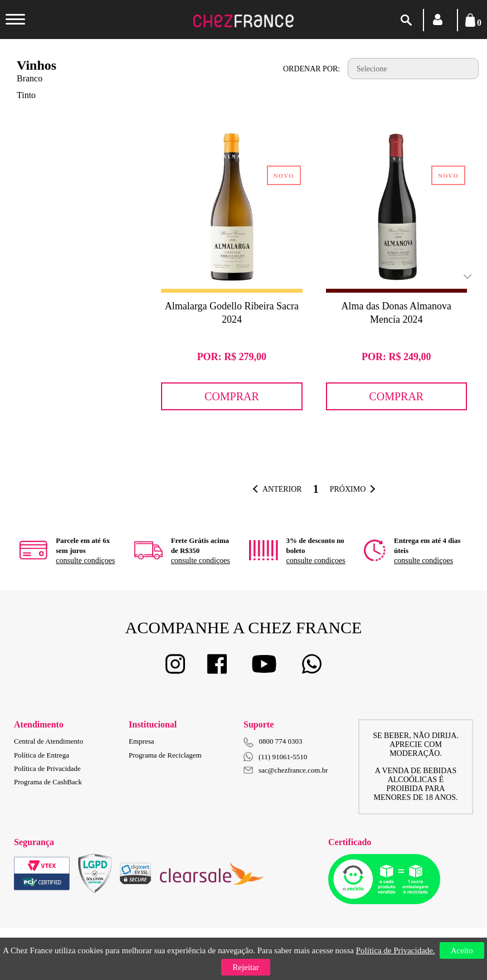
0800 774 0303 (281, 741)
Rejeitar (245, 967)
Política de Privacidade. (396, 950)
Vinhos (36, 65)
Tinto (26, 95)
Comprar (232, 396)
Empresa (141, 741)
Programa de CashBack (48, 782)
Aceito (462, 950)
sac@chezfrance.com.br (286, 770)
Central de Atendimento (48, 741)
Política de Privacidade (47, 768)
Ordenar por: (311, 69)
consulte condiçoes (85, 561)
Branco (30, 78)
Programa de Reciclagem (165, 755)
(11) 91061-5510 (275, 757)
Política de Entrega (42, 755)
